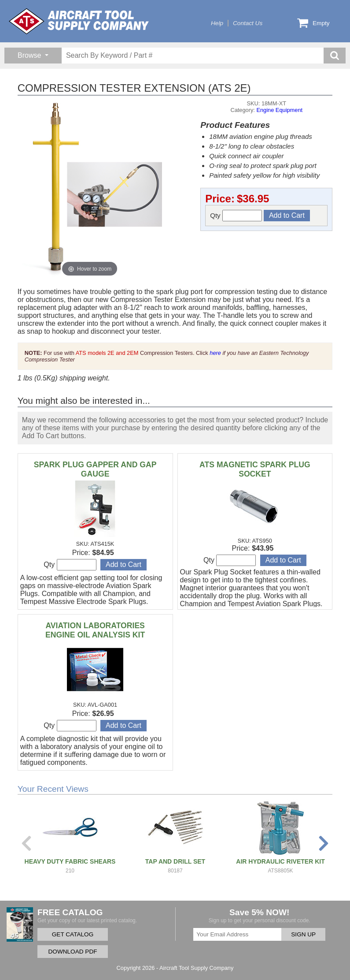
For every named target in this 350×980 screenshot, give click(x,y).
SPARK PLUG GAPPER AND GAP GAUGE (95, 469)
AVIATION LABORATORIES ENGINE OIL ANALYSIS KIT (95, 630)
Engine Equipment (279, 110)
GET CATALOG (73, 934)
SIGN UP (303, 934)
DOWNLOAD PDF (72, 952)
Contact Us (248, 23)
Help (217, 23)
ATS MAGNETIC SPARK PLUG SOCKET (255, 469)
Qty (236, 216)
